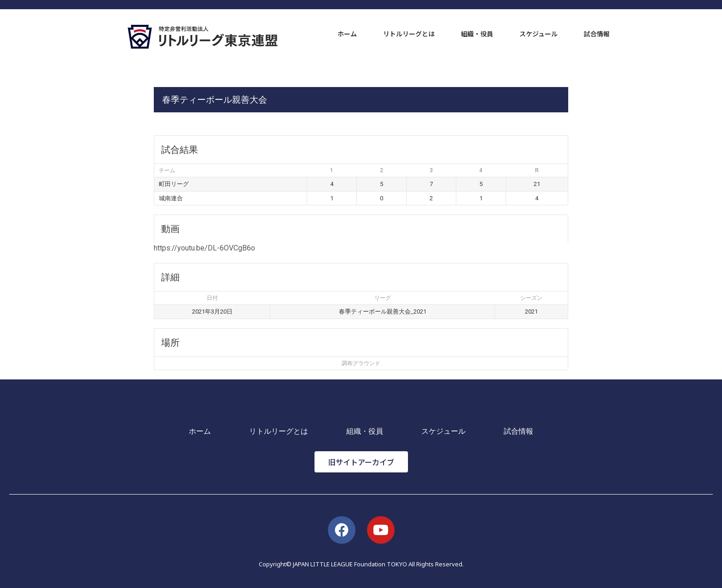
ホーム (347, 34)
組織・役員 (477, 34)
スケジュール (539, 34)
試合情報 (597, 34)
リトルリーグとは (409, 34)
